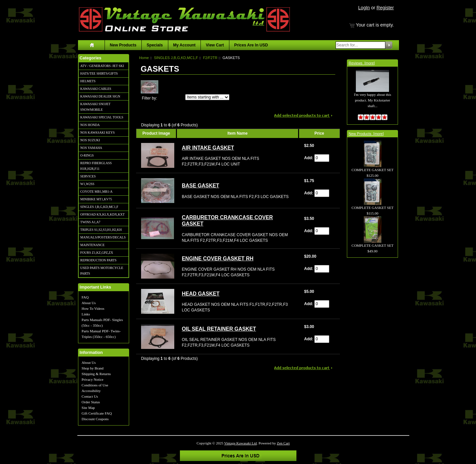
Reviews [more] (362, 63)
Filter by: (149, 98)
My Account (185, 45)
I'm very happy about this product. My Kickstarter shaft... (372, 93)
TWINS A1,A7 (90, 222)
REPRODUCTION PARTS (98, 260)
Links (86, 314)
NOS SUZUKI (90, 140)
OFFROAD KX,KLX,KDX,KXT (103, 214)
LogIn (364, 8)
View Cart (215, 45)
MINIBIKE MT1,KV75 (96, 199)
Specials (155, 45)
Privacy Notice (93, 379)
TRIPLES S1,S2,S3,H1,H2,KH (101, 230)
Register (385, 8)
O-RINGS (87, 155)
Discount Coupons (95, 419)
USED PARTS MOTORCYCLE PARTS (102, 271)
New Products (123, 45)
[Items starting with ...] (207, 97)
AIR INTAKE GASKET (208, 148)
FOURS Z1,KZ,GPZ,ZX (97, 253)
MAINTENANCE (92, 245)
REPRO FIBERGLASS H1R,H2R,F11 (96, 166)
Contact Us (90, 396)
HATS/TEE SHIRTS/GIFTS (99, 73)
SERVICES (88, 176)
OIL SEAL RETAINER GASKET (219, 329)
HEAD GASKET (201, 294)
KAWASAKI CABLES (96, 89)
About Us (89, 303)
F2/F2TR (210, 58)
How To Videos (93, 308)
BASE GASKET (201, 186)
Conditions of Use (95, 385)
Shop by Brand (93, 368)
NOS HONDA (90, 125)
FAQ (85, 297)
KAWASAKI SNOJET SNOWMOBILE (95, 107)
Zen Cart (283, 443)
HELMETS (88, 81)
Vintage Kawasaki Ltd (240, 443)
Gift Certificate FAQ (97, 413)
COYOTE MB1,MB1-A (96, 192)
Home (144, 58)
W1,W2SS (87, 184)
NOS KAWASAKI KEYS (98, 133)
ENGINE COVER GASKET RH (218, 259)
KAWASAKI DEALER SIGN (100, 96)
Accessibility (91, 391)
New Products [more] (366, 134)
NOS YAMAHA (91, 148)
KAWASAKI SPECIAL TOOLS (102, 117)
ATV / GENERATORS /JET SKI (102, 66)
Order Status (91, 402)
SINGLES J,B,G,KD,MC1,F (99, 207)
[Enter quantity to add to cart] (322, 158)
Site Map (88, 408)
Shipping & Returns (96, 374)
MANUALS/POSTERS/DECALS (103, 237)
